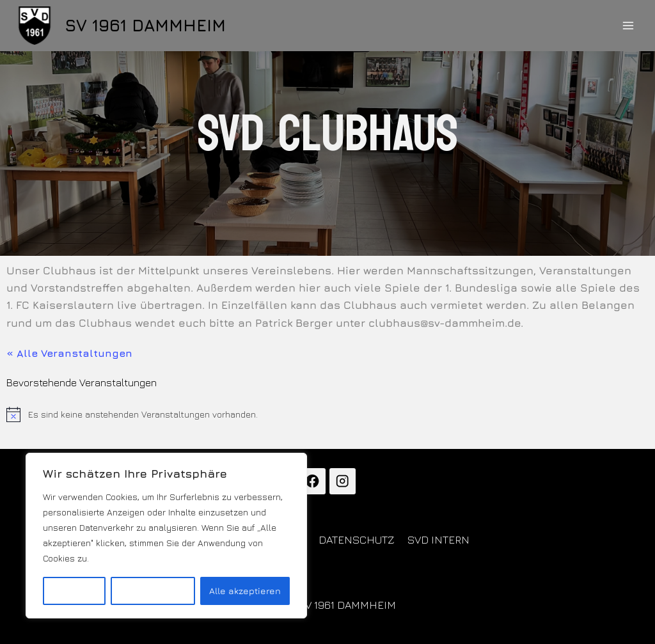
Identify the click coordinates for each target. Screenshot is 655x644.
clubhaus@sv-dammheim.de (445, 323)
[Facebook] (312, 481)
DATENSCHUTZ (357, 540)
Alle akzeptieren (245, 591)
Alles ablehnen (153, 591)
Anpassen (74, 591)
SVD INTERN (438, 540)
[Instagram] (343, 481)
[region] (166, 536)
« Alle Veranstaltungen (69, 353)
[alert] (327, 414)
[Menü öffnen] (628, 25)
